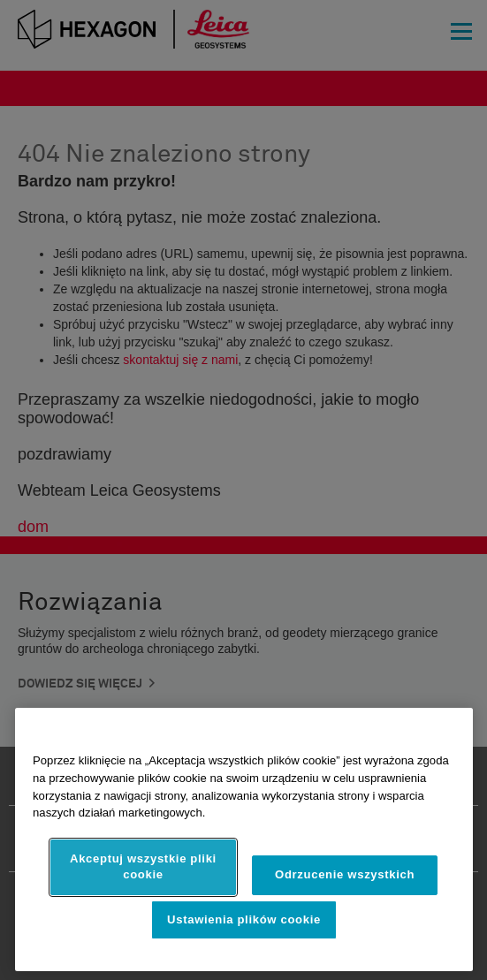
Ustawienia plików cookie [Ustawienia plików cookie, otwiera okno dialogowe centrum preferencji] (244, 919)
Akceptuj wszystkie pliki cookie (143, 866)
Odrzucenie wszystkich (345, 874)
